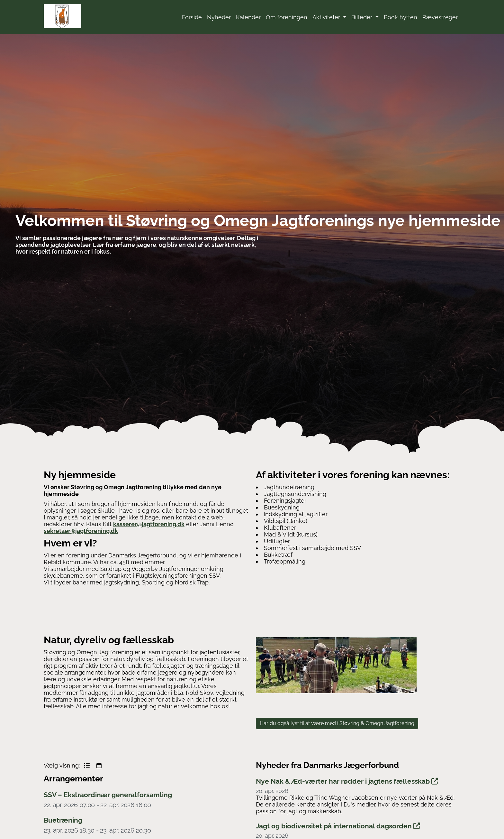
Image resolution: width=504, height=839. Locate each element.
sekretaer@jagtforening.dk (81, 531)
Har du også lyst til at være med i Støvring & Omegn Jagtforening (337, 723)
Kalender (248, 17)
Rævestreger (440, 17)
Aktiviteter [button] (327, 17)
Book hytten (401, 17)
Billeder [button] (363, 17)
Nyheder (219, 17)
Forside (192, 17)
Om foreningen (287, 17)
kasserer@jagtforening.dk (149, 524)
